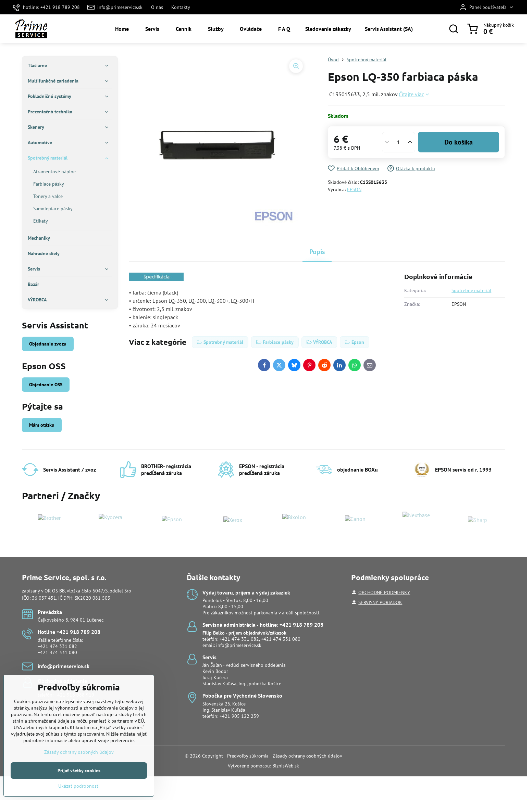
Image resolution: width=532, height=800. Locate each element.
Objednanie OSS (46, 385)
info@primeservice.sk (239, 645)
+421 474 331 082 (57, 646)
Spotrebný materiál (471, 290)
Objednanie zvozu (48, 344)
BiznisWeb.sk (286, 766)
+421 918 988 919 (75, 695)
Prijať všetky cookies (79, 791)
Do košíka (459, 142)
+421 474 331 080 (57, 652)
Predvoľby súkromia (248, 756)
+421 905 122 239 (239, 716)
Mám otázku (42, 425)
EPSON (354, 189)
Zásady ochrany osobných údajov (307, 756)
